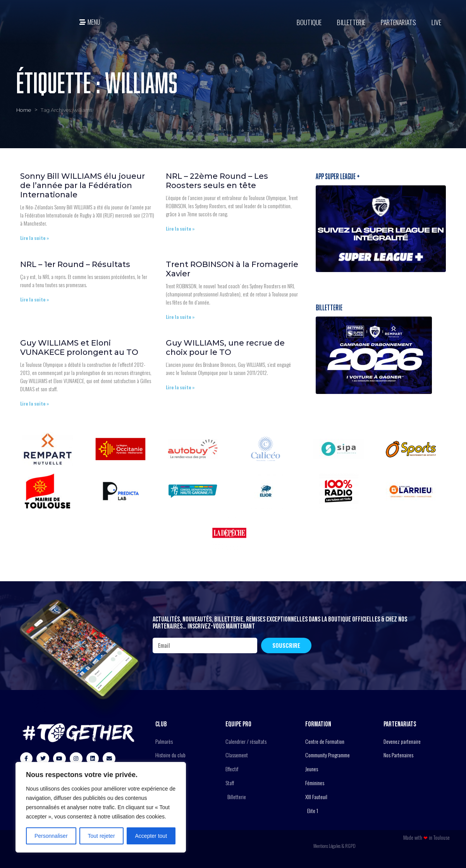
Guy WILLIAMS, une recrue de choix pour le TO (225, 348)
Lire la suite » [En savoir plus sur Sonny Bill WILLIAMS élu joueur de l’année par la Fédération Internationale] (35, 238)
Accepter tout (151, 836)
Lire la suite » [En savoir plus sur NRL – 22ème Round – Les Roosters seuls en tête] (180, 229)
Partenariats (398, 22)
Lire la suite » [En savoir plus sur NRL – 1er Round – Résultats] (35, 299)
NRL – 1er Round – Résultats (75, 264)
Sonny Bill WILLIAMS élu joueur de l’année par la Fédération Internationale (83, 185)
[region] (101, 807)
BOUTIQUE (309, 22)
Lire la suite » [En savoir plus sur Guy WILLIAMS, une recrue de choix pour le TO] (180, 387)
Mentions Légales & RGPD (334, 846)
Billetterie (351, 22)
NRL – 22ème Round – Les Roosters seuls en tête (217, 181)
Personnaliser (51, 836)
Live (436, 22)
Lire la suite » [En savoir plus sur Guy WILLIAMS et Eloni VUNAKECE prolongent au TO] (35, 403)
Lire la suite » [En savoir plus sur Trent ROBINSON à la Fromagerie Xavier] (180, 317)
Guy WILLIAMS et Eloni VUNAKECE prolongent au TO (79, 348)
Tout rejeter (101, 836)
